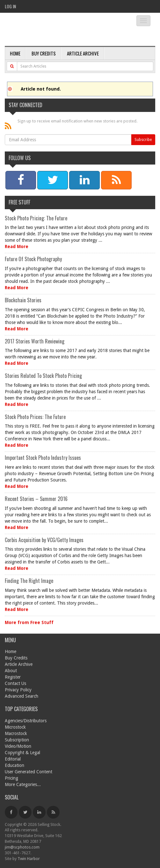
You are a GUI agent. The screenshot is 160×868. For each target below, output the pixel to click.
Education (15, 765)
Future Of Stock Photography (33, 259)
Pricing (11, 778)
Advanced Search (22, 696)
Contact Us (15, 683)
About (11, 671)
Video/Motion (18, 746)
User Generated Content (29, 772)
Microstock (15, 727)
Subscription (17, 740)
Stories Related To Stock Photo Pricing (43, 376)
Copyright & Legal (22, 753)
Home (15, 53)
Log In (10, 6)
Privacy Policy (18, 690)
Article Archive (83, 53)
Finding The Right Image (29, 581)
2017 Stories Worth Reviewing (35, 341)
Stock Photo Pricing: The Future (36, 218)
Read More (17, 246)
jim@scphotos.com (22, 847)
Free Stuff (19, 202)
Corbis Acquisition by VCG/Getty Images (44, 540)
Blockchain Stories (23, 300)
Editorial (13, 759)
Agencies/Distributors (26, 721)
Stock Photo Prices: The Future (35, 417)
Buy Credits (44, 53)
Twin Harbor (29, 859)
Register (13, 677)
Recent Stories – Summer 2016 (36, 499)
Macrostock (16, 733)
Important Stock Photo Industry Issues (43, 458)
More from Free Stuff (29, 622)
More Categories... (23, 784)
